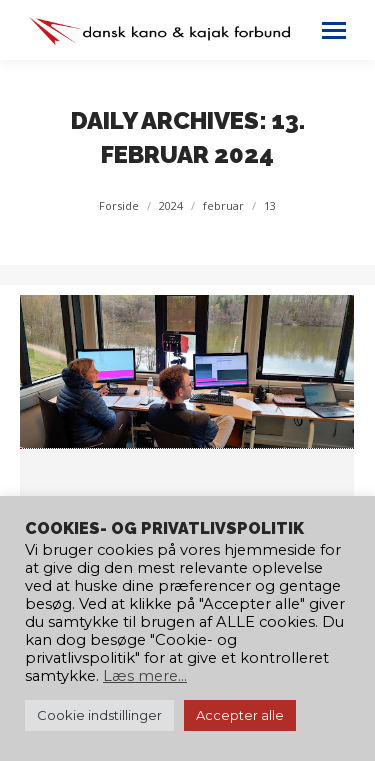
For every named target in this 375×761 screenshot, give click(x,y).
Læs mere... (145, 676)
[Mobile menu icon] (334, 30)
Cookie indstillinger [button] (99, 715)
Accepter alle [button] (240, 715)
